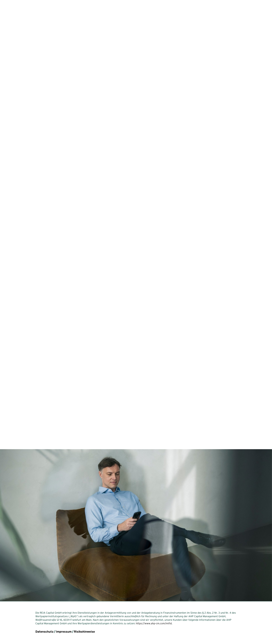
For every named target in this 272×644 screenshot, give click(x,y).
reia (12, 9)
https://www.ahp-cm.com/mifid (154, 623)
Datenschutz (44, 632)
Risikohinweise (84, 632)
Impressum (64, 632)
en (16, 628)
